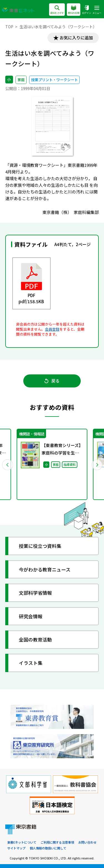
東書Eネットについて (22, 843)
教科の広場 (74, 10)
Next (97, 464)
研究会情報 (31, 616)
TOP (9, 27)
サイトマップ (16, 848)
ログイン (87, 10)
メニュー (97, 10)
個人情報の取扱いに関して (48, 848)
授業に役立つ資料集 (40, 546)
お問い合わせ (87, 843)
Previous (7, 464)
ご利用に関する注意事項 (57, 843)
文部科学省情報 (35, 593)
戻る (52, 381)
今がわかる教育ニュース (45, 569)
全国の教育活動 (35, 639)
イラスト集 (31, 663)
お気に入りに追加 (76, 38)
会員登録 (52, 329)
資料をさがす (57, 10)
